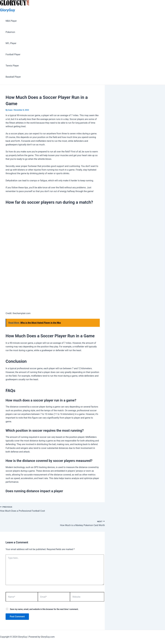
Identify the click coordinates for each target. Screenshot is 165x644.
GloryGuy (7, 10)
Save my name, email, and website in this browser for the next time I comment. (44, 609)
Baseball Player (13, 77)
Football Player (13, 54)
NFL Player (11, 43)
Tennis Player (12, 66)
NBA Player (11, 21)
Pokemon (10, 32)
